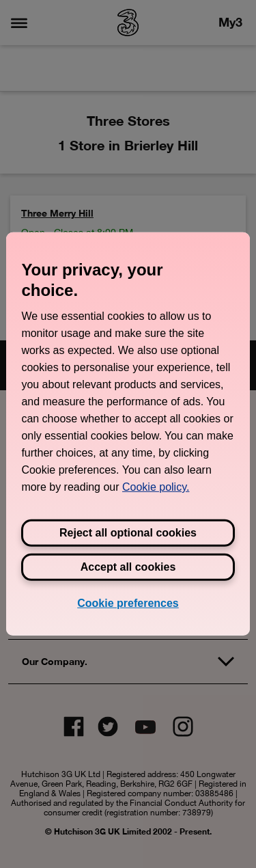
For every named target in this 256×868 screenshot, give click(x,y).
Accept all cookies (128, 567)
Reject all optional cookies (128, 533)
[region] (128, 434)
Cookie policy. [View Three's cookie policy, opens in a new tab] (156, 487)
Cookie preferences (128, 603)
